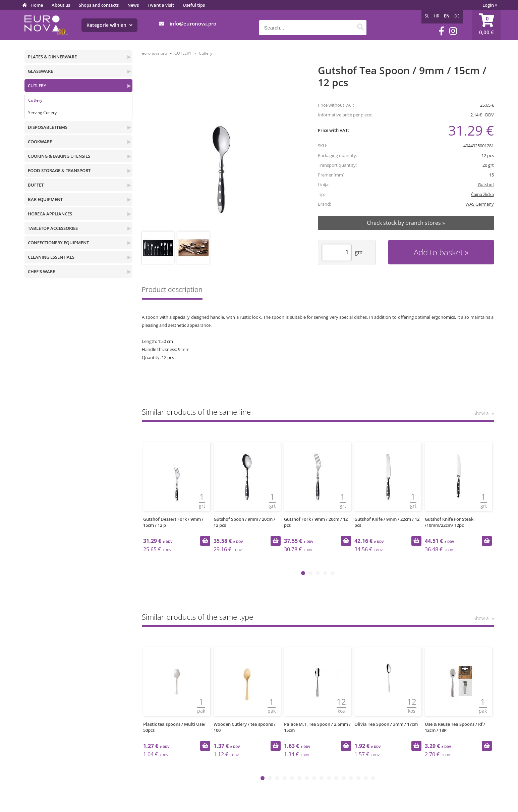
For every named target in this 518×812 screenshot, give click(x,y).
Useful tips (194, 5)
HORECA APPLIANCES (50, 214)
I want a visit (161, 5)
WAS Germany (480, 204)
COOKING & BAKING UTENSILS (59, 156)
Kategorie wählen (109, 25)
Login (490, 5)
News (133, 5)
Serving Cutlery (42, 113)
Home (37, 5)
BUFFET (36, 185)
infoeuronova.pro (193, 23)
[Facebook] (442, 31)
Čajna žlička (482, 194)
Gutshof (486, 185)
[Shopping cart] (486, 25)
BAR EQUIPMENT (45, 199)
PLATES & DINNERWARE (52, 57)
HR (437, 16)
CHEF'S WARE (41, 271)
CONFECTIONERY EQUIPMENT (58, 243)
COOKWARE (40, 142)
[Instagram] (453, 31)
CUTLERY (37, 86)
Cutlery (35, 100)
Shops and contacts (99, 5)
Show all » (484, 413)
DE (457, 16)
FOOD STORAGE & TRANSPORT (59, 170)
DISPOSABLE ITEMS (48, 127)
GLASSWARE (40, 71)
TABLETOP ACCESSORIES (53, 228)
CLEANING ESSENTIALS (51, 257)
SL (427, 16)
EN (447, 16)
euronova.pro (154, 53)
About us (61, 5)
